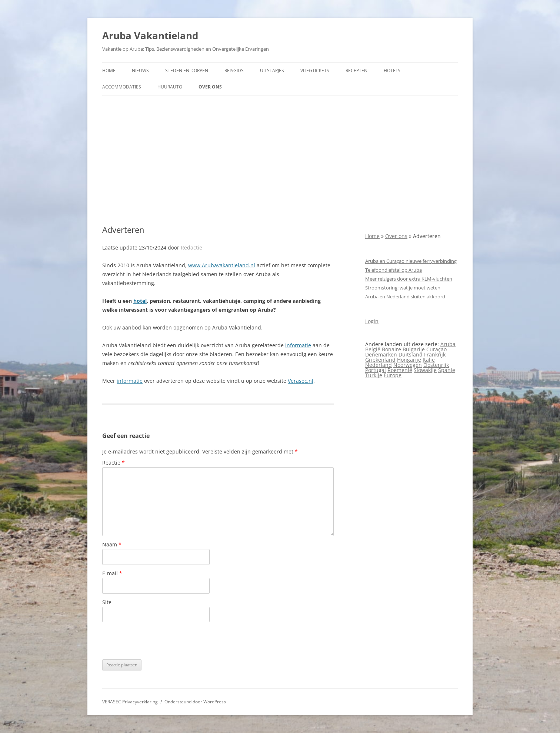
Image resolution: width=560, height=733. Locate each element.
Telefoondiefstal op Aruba (394, 270)
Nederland (379, 365)
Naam (112, 544)
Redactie (191, 247)
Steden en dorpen (187, 71)
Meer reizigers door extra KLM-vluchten (409, 279)
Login (372, 321)
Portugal (376, 370)
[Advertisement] (280, 160)
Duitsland (411, 354)
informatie (298, 345)
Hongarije (409, 360)
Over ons (210, 87)
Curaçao (436, 349)
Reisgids (234, 71)
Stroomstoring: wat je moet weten (403, 288)
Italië (429, 360)
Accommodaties (122, 87)
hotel (140, 301)
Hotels (392, 71)
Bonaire (391, 349)
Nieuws (140, 71)
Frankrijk (435, 354)
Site (107, 602)
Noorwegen (408, 365)
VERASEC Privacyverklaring (130, 702)
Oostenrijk (436, 365)
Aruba (448, 344)
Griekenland (380, 360)
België (373, 349)
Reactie (114, 463)
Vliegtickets (315, 71)
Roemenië (400, 370)
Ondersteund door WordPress (195, 702)
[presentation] (159, 641)
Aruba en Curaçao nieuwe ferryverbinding (411, 261)
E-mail (112, 573)
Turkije (374, 375)
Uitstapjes (272, 71)
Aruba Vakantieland (150, 36)
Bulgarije (414, 349)
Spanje (447, 370)
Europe (393, 375)
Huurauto (170, 87)
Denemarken (381, 354)
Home (109, 71)
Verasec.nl (301, 381)
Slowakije (425, 370)
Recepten (356, 71)
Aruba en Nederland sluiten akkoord (405, 297)
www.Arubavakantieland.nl (222, 265)
